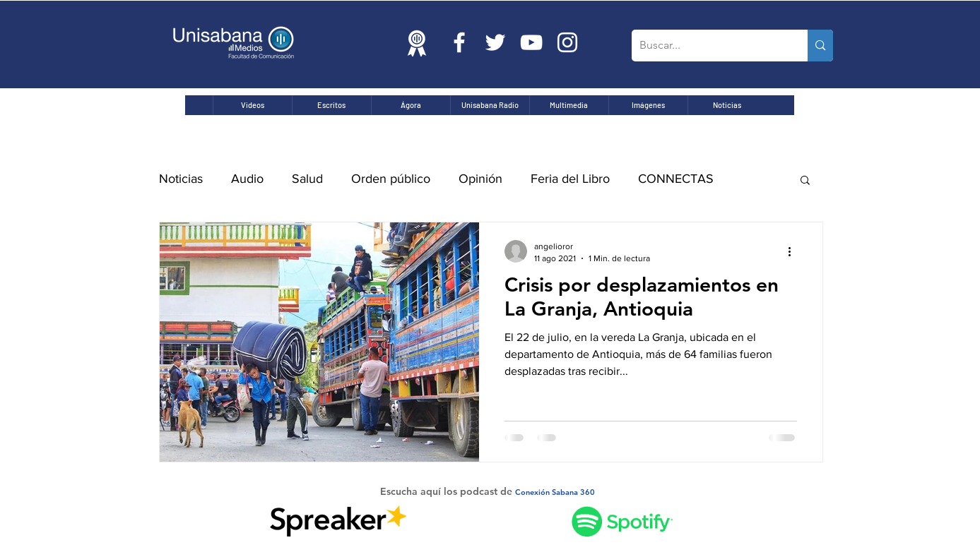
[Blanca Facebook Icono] (459, 42)
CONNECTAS (676, 179)
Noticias (181, 179)
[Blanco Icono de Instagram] (567, 42)
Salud (307, 179)
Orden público (391, 179)
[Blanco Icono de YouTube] (531, 42)
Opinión (480, 179)
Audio (247, 179)
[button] (805, 181)
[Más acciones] (795, 251)
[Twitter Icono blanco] (495, 42)
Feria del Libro (570, 179)
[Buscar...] (709, 46)
